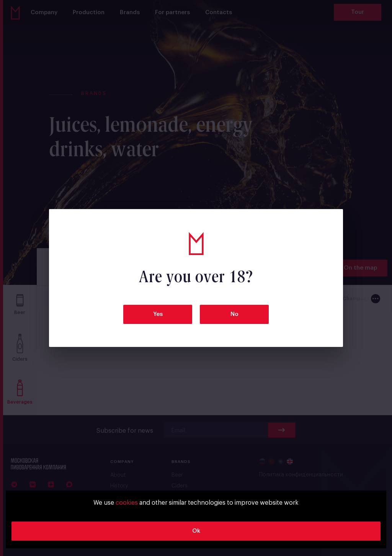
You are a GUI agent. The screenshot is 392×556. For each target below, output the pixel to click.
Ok (196, 531)
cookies (127, 503)
